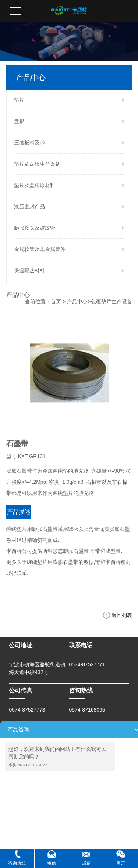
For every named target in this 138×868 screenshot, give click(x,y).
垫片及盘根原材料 (35, 185)
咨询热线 (17, 863)
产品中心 (77, 302)
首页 (56, 302)
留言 (121, 863)
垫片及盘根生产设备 (37, 164)
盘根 (19, 121)
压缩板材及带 (29, 143)
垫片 (19, 100)
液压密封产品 (29, 206)
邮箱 (86, 863)
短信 (52, 863)
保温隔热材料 (29, 270)
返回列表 (122, 615)
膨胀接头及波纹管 (35, 228)
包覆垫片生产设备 (112, 302)
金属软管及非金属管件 (40, 249)
